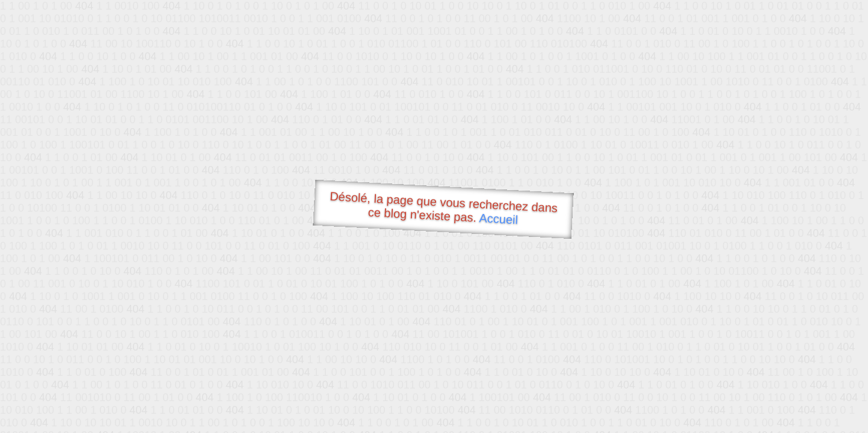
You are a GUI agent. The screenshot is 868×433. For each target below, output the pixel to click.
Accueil (499, 219)
